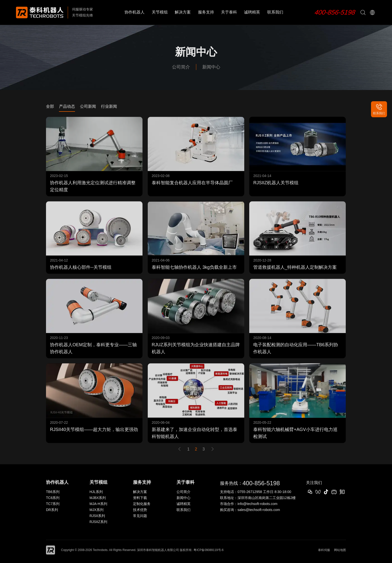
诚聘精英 (252, 12)
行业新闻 (109, 106)
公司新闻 (88, 106)
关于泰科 (229, 12)
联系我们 (275, 12)
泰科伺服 (324, 550)
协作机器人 (134, 12)
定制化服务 (142, 504)
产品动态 (67, 106)
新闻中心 (211, 67)
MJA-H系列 (98, 504)
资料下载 (140, 498)
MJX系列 (96, 510)
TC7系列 (53, 504)
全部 (50, 106)
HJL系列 (96, 492)
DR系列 (52, 510)
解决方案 (183, 12)
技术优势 (140, 510)
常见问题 (140, 516)
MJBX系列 (98, 498)
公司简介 (181, 67)
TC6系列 (53, 498)
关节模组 (160, 12)
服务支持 (206, 12)
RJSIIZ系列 (98, 522)
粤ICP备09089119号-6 (208, 550)
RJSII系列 (97, 516)
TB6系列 (53, 492)
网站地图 (340, 550)
